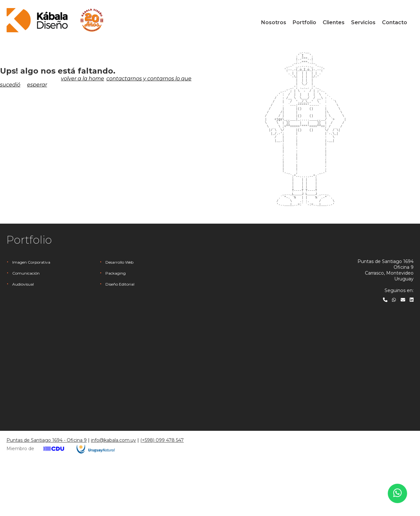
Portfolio (304, 22)
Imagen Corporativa (31, 309)
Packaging (116, 320)
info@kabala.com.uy (113, 487)
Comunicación (26, 320)
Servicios (363, 22)
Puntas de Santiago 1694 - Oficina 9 (47, 487)
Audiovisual (23, 331)
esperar (37, 85)
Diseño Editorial (120, 331)
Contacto (395, 22)
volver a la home (83, 79)
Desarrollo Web (119, 309)
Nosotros (274, 22)
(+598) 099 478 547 (162, 487)
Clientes (334, 22)
